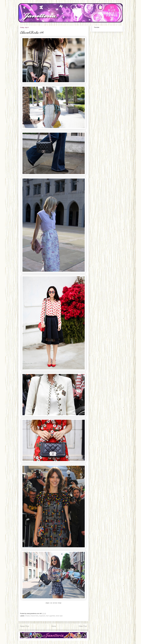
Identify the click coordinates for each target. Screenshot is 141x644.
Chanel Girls (34, 616)
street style (59, 616)
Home (54, 626)
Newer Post (25, 626)
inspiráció (42, 616)
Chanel (27, 616)
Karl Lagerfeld (50, 616)
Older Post (83, 626)
